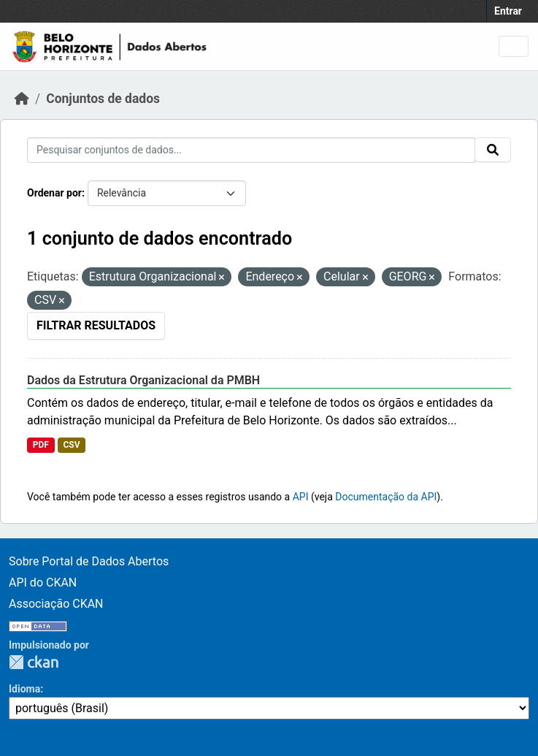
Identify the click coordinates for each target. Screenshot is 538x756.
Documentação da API (386, 497)
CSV (71, 445)
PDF (41, 445)
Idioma (24, 689)
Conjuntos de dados (103, 99)
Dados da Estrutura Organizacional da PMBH (143, 380)
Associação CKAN (56, 604)
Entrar (508, 11)
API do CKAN (43, 583)
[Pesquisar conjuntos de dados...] (251, 150)
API (301, 497)
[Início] (22, 99)
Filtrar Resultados (96, 325)
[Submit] (493, 150)
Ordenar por (54, 193)
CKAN (34, 662)
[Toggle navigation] (514, 46)
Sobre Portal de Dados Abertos (89, 561)
